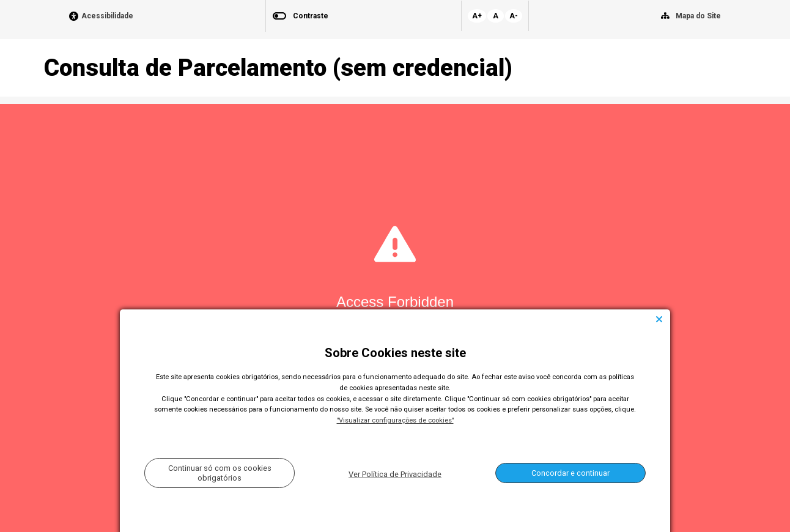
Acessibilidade (107, 16)
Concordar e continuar (570, 473)
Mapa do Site (698, 16)
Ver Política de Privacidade (395, 474)
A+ (477, 16)
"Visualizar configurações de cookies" (395, 420)
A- (514, 16)
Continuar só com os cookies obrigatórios (220, 473)
